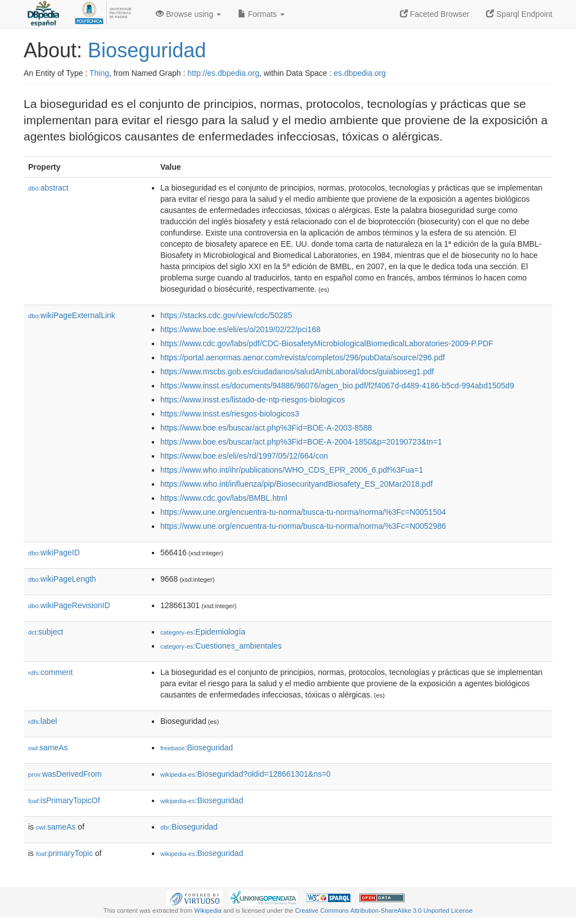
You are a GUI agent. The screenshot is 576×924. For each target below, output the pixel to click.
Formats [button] (261, 14)
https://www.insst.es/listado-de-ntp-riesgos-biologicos (253, 400)
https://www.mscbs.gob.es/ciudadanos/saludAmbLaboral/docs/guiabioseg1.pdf (297, 372)
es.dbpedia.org (360, 73)
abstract (48, 188)
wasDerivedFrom (65, 774)
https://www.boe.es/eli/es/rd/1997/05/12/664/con (244, 456)
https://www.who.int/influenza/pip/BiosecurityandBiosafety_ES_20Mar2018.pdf (296, 484)
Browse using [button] (188, 14)
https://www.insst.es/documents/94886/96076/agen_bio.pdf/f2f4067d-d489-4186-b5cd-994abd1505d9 (337, 386)
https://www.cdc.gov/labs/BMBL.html (224, 498)
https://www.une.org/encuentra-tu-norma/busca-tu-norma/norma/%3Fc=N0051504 (303, 512)
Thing (99, 73)
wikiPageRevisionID (69, 605)
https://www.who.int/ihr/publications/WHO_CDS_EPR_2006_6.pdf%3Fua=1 (292, 470)
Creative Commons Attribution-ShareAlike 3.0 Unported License (384, 911)
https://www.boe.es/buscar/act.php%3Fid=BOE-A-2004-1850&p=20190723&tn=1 (301, 442)
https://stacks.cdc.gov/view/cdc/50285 (226, 315)
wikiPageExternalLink (72, 315)
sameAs (48, 748)
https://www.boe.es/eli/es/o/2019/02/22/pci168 (240, 329)
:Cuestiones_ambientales (221, 646)
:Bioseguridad (197, 748)
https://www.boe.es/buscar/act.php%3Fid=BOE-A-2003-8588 (266, 428)
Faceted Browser (435, 14)
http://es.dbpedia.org (223, 73)
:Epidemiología (203, 632)
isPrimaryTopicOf (64, 800)
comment (50, 672)
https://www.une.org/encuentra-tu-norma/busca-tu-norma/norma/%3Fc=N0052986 (303, 526)
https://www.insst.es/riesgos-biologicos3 (230, 414)
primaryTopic (64, 853)
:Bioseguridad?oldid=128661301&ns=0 (246, 774)
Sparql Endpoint (519, 14)
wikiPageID (54, 552)
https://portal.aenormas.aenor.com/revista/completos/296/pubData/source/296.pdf (303, 357)
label (42, 721)
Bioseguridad (147, 50)
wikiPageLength (62, 579)
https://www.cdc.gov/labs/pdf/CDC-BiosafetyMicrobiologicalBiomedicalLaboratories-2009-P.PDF (327, 343)
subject (46, 632)
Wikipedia (208, 911)
